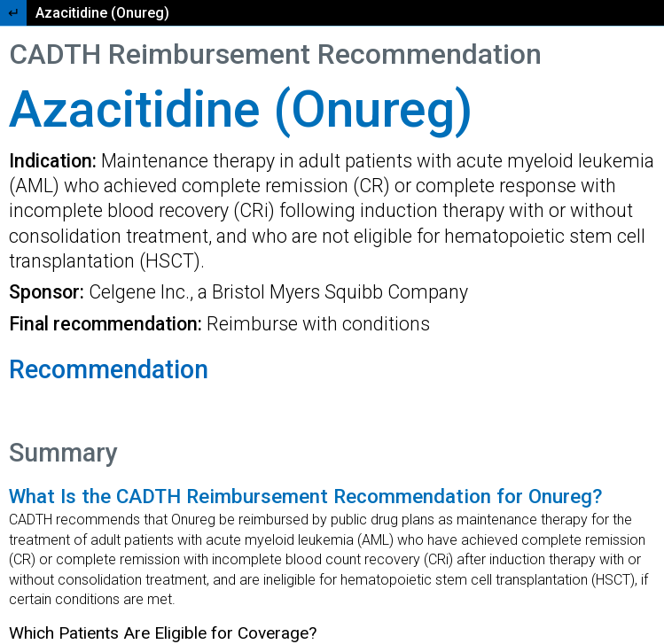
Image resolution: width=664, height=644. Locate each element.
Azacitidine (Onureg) (102, 13)
